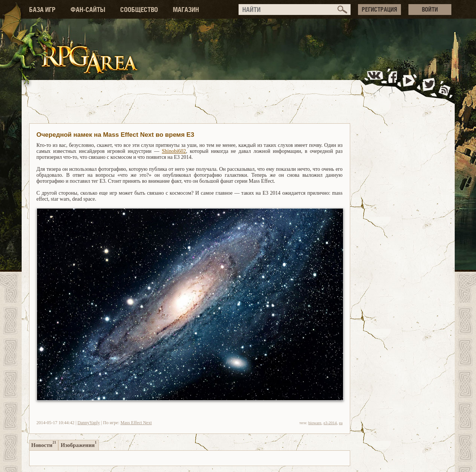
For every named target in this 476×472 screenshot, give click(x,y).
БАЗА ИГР (42, 10)
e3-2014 (330, 423)
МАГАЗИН (186, 10)
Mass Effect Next (136, 423)
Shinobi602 (174, 151)
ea (341, 423)
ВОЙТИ (430, 9)
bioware (315, 423)
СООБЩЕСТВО (139, 10)
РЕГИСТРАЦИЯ (379, 9)
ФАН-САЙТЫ (88, 10)
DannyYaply (89, 423)
